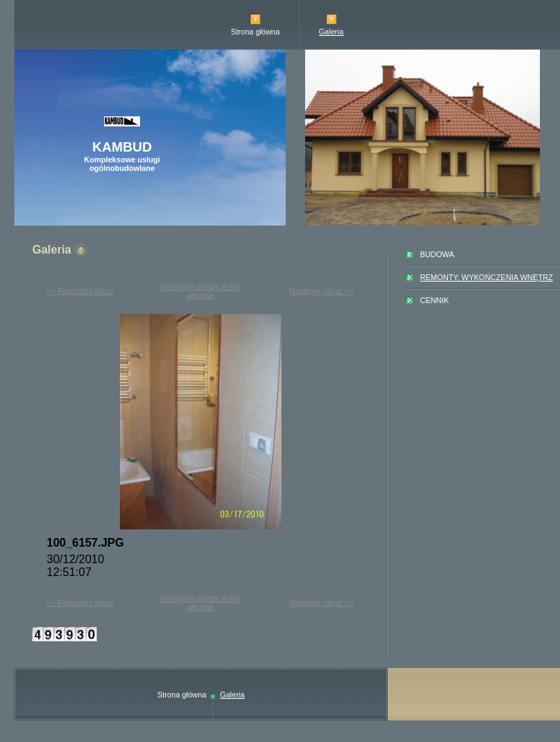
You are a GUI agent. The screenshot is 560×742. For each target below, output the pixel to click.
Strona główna (256, 32)
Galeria (331, 32)
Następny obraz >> (322, 291)
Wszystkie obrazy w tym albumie (200, 291)
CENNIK (434, 300)
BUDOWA (437, 254)
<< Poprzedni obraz (80, 291)
